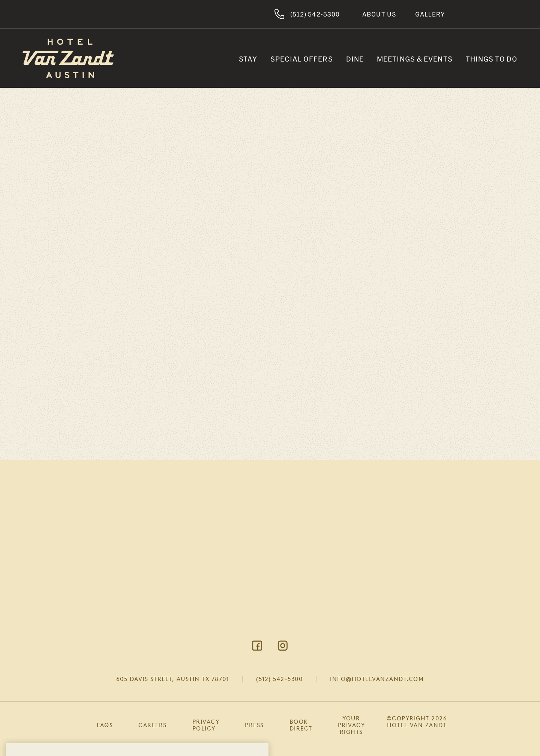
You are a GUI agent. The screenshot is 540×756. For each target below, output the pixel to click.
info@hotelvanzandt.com (377, 679)
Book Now (491, 14)
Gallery (430, 14)
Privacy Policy (206, 725)
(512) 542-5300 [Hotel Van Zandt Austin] (307, 14)
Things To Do (492, 59)
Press (254, 725)
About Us (379, 14)
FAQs (105, 725)
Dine (355, 59)
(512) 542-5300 (279, 679)
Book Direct (301, 725)
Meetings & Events (415, 59)
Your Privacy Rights (352, 725)
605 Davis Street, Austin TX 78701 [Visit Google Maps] (173, 679)
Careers (153, 725)
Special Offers (301, 59)
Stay (248, 59)
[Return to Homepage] (68, 58)
